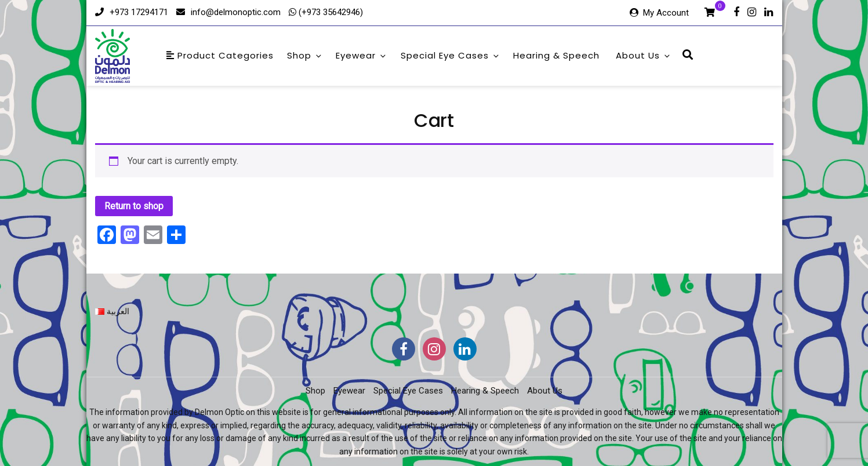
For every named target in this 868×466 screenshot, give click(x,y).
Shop (305, 55)
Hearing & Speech (556, 55)
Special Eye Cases (451, 55)
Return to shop (134, 206)
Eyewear (362, 55)
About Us (644, 55)
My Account (666, 13)
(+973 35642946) (330, 12)
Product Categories (220, 55)
